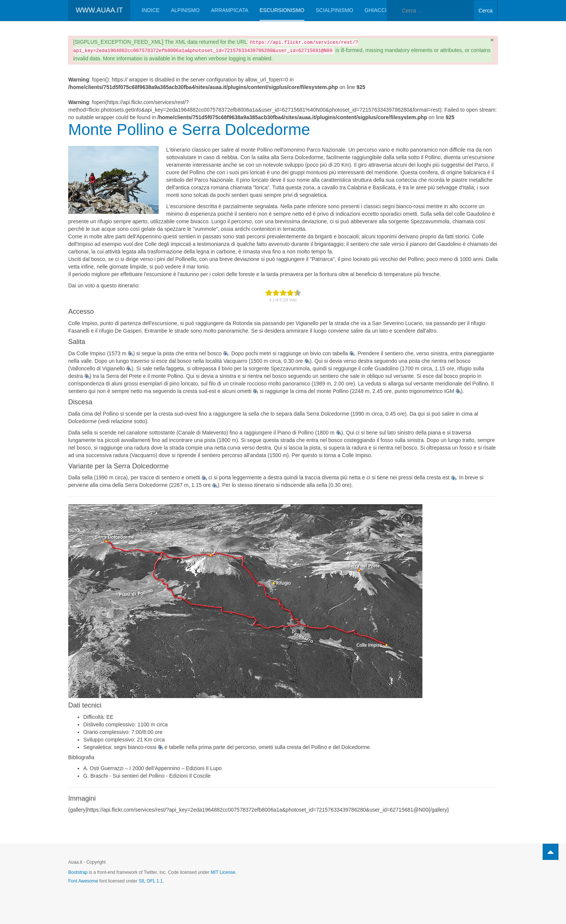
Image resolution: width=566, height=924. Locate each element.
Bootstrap (78, 872)
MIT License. (223, 872)
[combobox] (430, 10)
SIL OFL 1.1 (151, 881)
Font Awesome (83, 881)
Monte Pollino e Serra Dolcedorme (189, 130)
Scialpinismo (335, 10)
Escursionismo (282, 10)
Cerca (486, 11)
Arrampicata (230, 10)
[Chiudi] (492, 40)
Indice (151, 10)
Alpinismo (185, 10)
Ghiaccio (377, 10)
